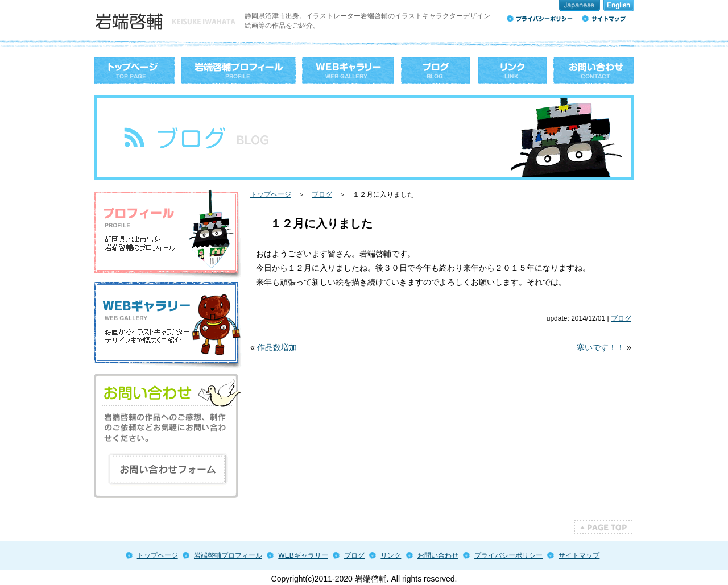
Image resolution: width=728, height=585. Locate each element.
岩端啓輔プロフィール (228, 555)
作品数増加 (277, 347)
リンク (391, 555)
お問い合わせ (438, 555)
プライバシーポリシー (508, 555)
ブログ (322, 194)
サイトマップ (579, 555)
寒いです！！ (601, 347)
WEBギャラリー (303, 555)
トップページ (271, 194)
